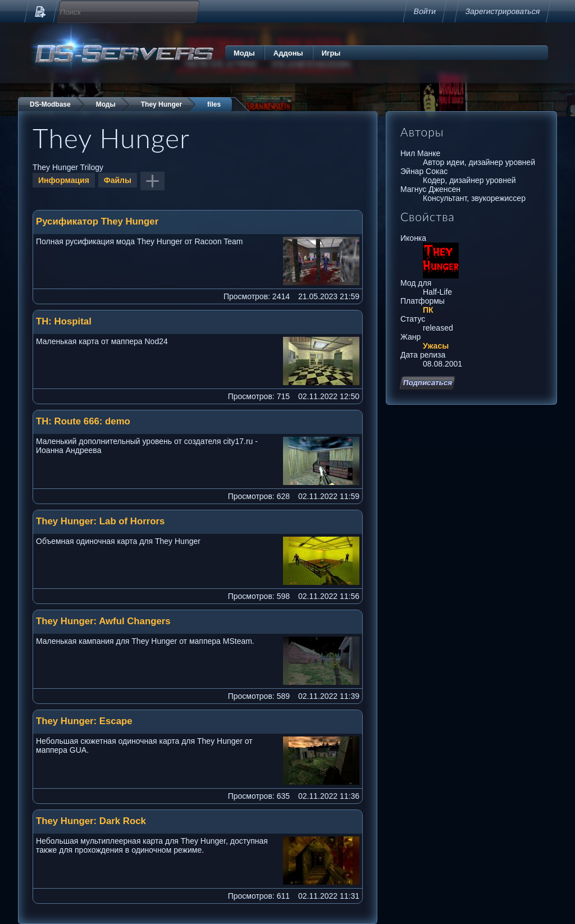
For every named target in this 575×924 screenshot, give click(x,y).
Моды (244, 53)
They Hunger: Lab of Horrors (100, 521)
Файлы (118, 180)
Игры (331, 53)
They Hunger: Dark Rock (91, 821)
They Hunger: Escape (84, 721)
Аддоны (288, 53)
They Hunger (161, 104)
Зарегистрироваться (502, 11)
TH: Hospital (64, 321)
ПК (428, 310)
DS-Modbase (50, 104)
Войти (425, 11)
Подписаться (428, 383)
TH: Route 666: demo (83, 421)
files (214, 104)
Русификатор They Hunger (97, 221)
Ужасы (436, 346)
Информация (64, 180)
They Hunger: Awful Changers (103, 621)
